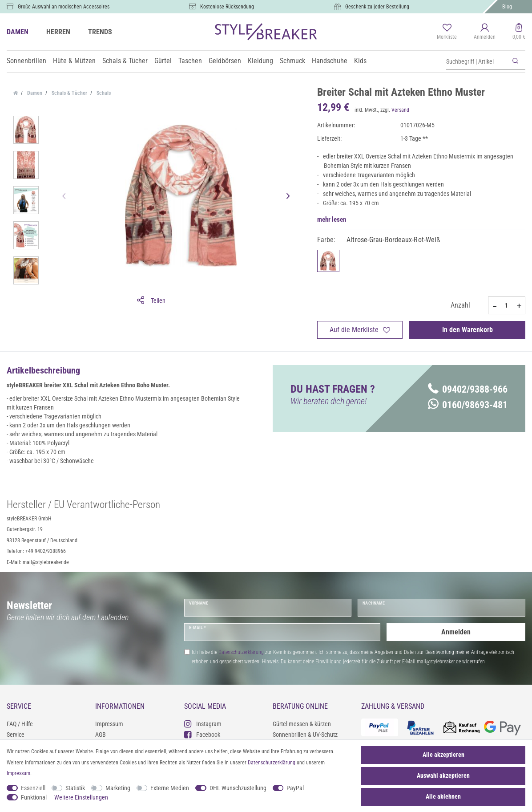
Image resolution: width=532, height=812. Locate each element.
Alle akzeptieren (443, 755)
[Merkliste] (447, 32)
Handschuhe (330, 61)
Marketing (118, 788)
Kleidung (260, 61)
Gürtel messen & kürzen (302, 724)
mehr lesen (332, 219)
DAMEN (18, 32)
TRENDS (100, 32)
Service (16, 735)
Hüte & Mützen (74, 61)
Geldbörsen (225, 61)
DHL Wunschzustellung (238, 788)
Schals (103, 93)
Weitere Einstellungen (81, 797)
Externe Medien (170, 788)
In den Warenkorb (468, 330)
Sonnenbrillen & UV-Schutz (305, 735)
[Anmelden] (485, 32)
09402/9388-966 (468, 389)
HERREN (58, 32)
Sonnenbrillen (26, 61)
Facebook (202, 734)
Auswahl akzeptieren (443, 775)
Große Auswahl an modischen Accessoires (64, 7)
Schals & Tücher (125, 61)
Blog (507, 7)
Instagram (203, 724)
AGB (101, 735)
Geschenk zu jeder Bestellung (377, 7)
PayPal (295, 788)
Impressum (109, 724)
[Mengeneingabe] (507, 305)
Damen (34, 93)
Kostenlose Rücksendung (227, 7)
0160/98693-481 (468, 405)
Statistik (75, 788)
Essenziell (33, 788)
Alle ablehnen (443, 796)
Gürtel (163, 61)
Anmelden (456, 632)
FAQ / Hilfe (20, 724)
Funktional (34, 797)
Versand (400, 110)
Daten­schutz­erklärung (272, 763)
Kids (360, 61)
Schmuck (292, 61)
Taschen (190, 61)
